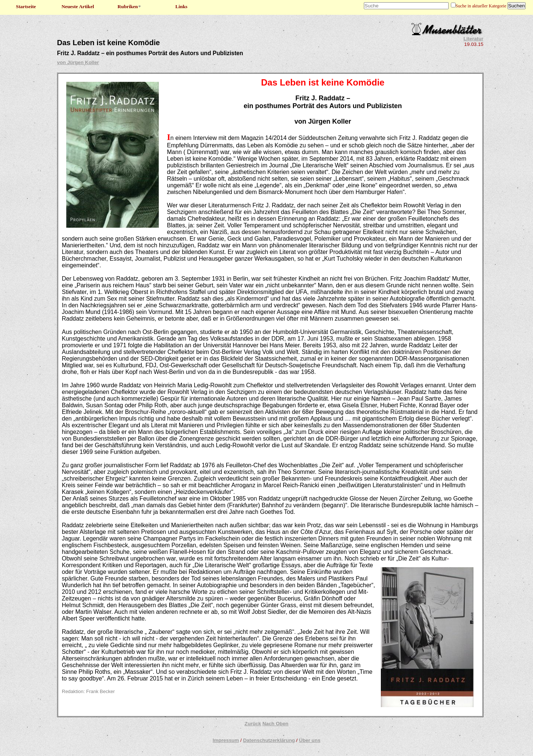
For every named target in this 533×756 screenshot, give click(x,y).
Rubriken (130, 6)
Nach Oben (275, 724)
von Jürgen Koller (78, 62)
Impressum (226, 740)
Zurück (253, 724)
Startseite (26, 6)
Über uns (310, 740)
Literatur (473, 39)
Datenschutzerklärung (269, 740)
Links (182, 6)
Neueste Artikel (78, 6)
